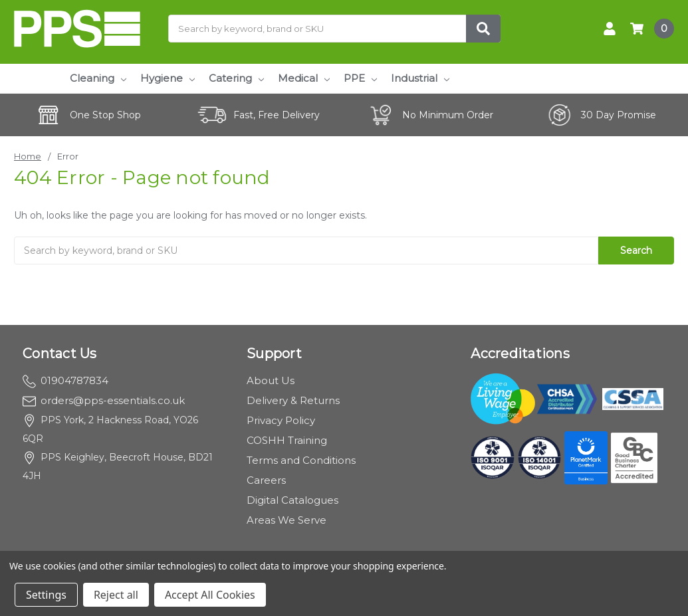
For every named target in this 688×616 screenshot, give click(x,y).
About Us (271, 380)
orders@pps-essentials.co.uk (104, 400)
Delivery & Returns (293, 400)
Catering (236, 78)
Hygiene (168, 78)
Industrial (420, 78)
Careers (266, 480)
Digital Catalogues (292, 500)
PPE (360, 78)
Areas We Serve (287, 520)
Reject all (116, 595)
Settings (46, 595)
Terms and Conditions (301, 460)
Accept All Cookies (210, 595)
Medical (304, 78)
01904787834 (65, 380)
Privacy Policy (281, 420)
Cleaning (98, 78)
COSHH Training (287, 440)
